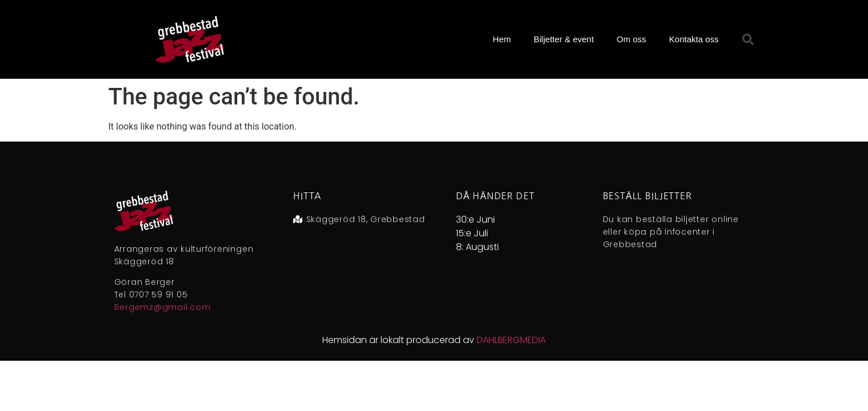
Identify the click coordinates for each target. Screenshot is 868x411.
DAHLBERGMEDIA (511, 340)
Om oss (631, 39)
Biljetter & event (564, 39)
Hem (502, 39)
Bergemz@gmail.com (163, 307)
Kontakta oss (694, 39)
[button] (748, 39)
